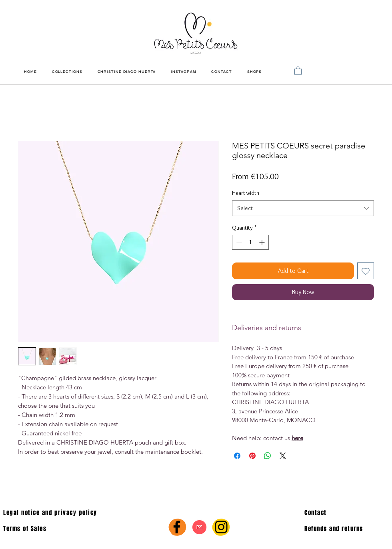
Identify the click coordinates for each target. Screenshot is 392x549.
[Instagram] (221, 527)
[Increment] (263, 242)
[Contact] (345, 513)
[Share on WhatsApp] (268, 456)
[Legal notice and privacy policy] (83, 513)
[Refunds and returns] (348, 529)
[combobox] (303, 208)
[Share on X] (283, 456)
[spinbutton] (250, 242)
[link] (298, 70)
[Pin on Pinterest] (252, 456)
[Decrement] (238, 242)
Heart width (246, 193)
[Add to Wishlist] (366, 271)
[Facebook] (177, 527)
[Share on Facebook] (237, 456)
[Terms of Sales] (54, 529)
